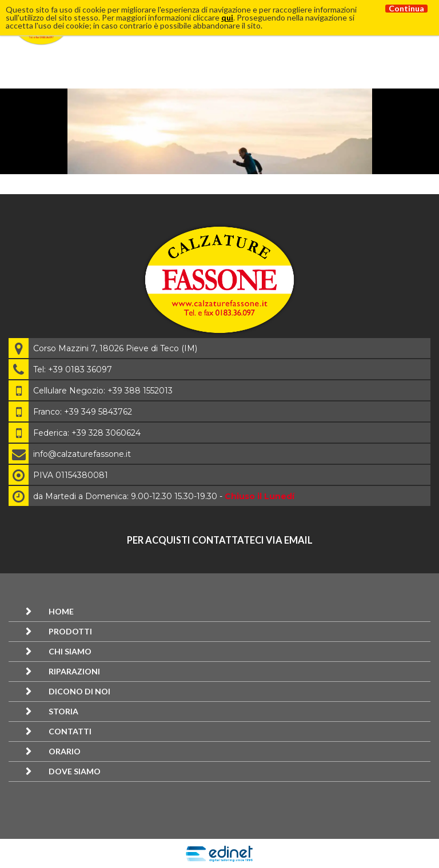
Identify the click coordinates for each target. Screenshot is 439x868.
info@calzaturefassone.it (82, 454)
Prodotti (70, 631)
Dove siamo (75, 771)
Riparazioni (74, 671)
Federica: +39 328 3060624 (87, 433)
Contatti (70, 731)
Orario (65, 751)
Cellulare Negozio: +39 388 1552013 (103, 391)
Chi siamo (70, 651)
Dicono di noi (79, 691)
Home (61, 611)
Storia (63, 711)
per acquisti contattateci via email (220, 540)
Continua (406, 9)
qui (227, 17)
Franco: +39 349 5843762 (83, 412)
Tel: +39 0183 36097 (73, 369)
